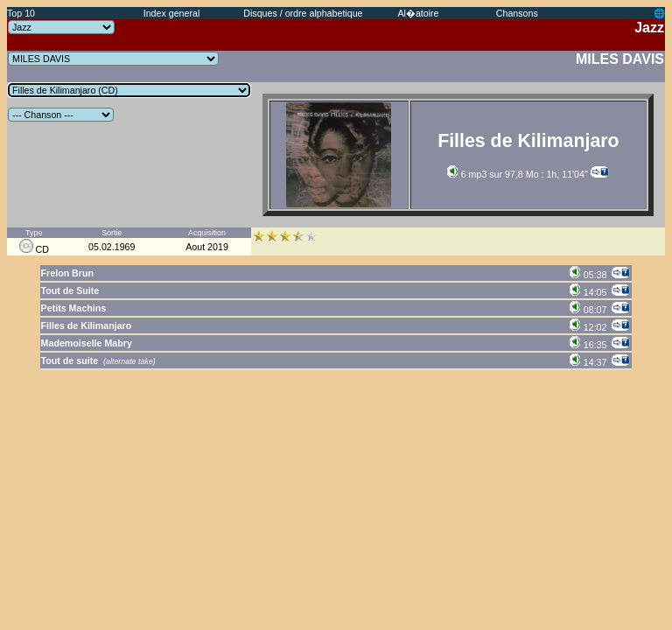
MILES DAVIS (620, 59)
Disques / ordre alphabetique (303, 13)
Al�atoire (418, 13)
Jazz (649, 28)
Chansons (517, 13)
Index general (172, 13)
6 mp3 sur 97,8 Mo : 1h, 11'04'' (518, 174)
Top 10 (21, 13)
